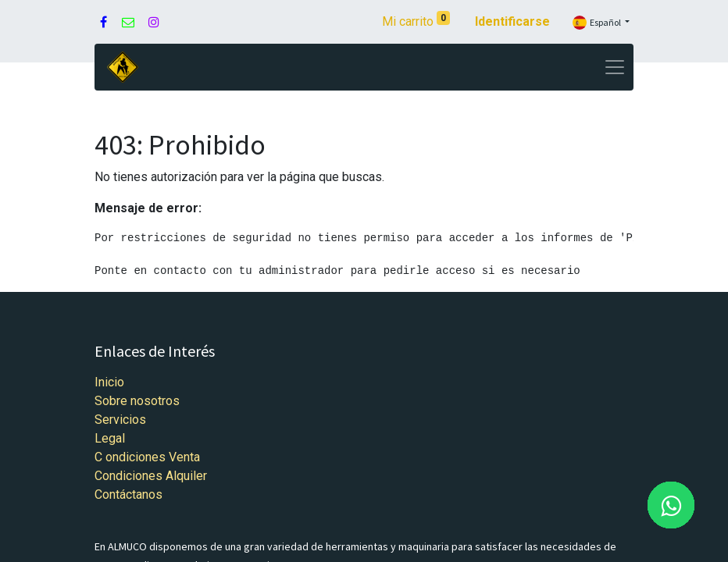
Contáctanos (128, 494)
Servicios (120, 420)
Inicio (109, 382)
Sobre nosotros (137, 401)
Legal (110, 438)
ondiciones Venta (153, 457)
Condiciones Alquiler (151, 476)
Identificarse (512, 21)
